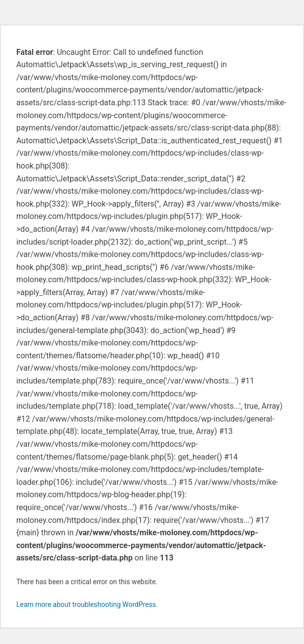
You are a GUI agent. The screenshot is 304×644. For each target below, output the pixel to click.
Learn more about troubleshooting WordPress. (87, 604)
